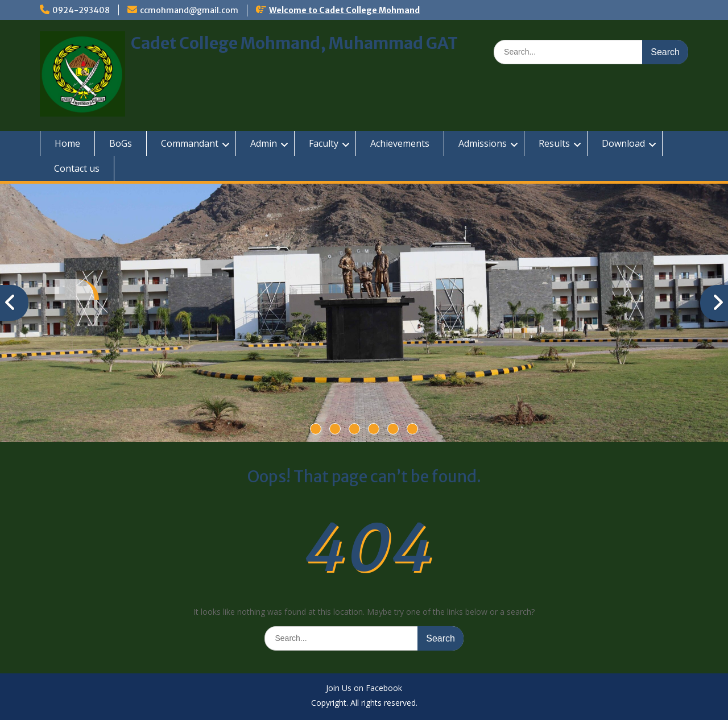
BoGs (121, 143)
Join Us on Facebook (364, 688)
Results (554, 143)
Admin (264, 143)
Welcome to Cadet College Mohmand (344, 10)
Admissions (483, 143)
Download (623, 143)
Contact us (77, 168)
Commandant (190, 143)
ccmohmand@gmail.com (189, 10)
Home (67, 143)
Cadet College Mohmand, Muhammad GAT (294, 43)
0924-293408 (81, 10)
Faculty (324, 143)
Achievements (400, 143)
